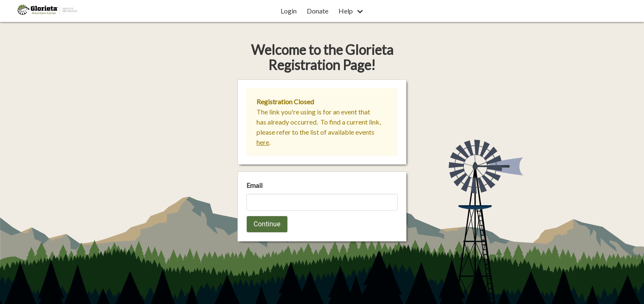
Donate (318, 11)
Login (289, 11)
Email (254, 185)
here (263, 142)
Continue (267, 224)
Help (346, 11)
